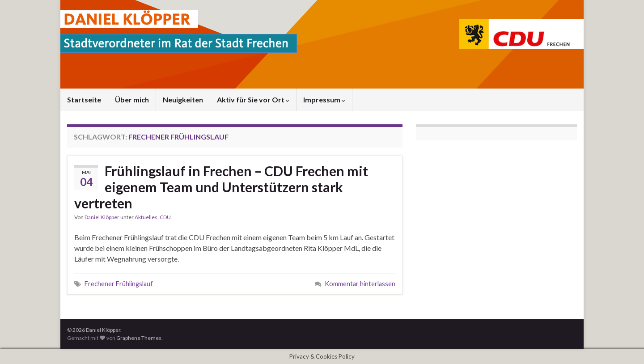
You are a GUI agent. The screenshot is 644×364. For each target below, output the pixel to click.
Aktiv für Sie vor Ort (253, 99)
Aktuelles (146, 217)
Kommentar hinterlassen (360, 284)
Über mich (132, 99)
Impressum (324, 99)
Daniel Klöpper (102, 217)
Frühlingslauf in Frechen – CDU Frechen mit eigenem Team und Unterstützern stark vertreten (221, 187)
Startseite (84, 99)
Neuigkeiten (183, 99)
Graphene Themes (139, 338)
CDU (165, 217)
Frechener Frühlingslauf (119, 284)
